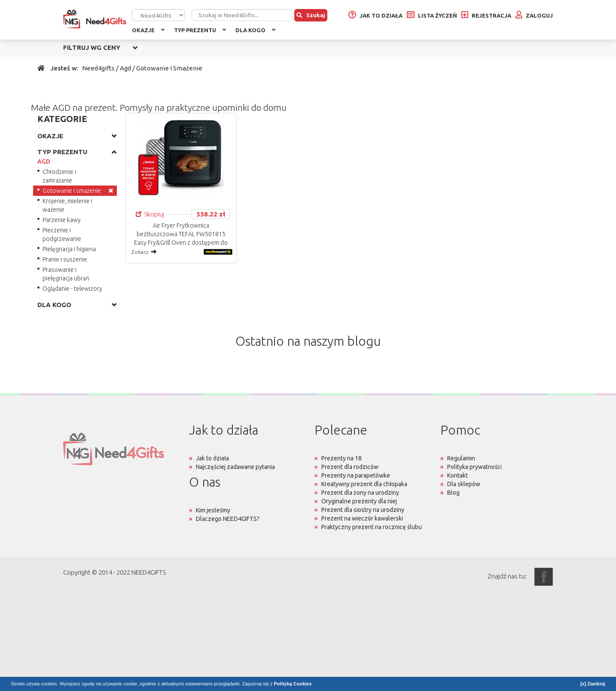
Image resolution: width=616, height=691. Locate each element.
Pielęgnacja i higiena (69, 249)
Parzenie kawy (62, 220)
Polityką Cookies (293, 684)
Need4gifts (98, 68)
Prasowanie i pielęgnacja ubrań (66, 274)
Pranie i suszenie (65, 259)
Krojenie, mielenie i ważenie (67, 205)
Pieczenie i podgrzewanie (62, 234)
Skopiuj (150, 214)
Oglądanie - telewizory (72, 289)
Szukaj (311, 15)
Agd (125, 68)
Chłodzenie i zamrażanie (59, 176)
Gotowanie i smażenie (72, 191)
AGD (44, 161)
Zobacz (144, 252)
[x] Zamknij (593, 684)
